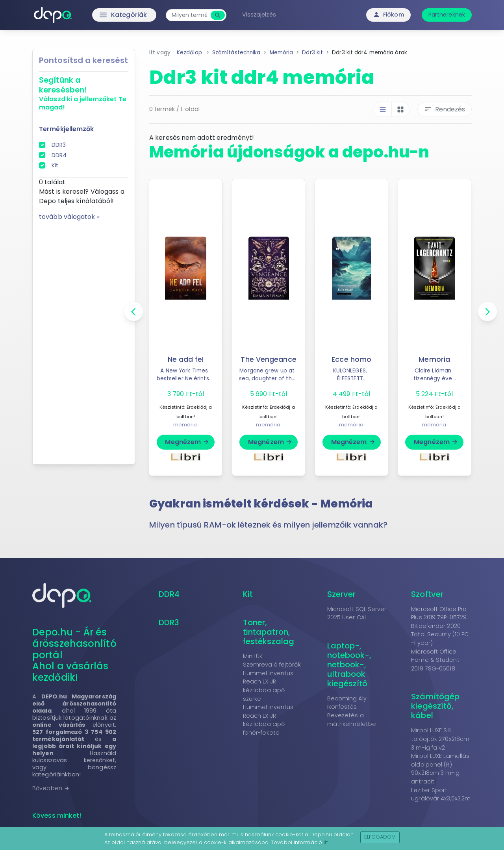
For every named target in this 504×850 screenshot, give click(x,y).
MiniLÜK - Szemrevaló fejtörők (272, 661)
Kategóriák (107, 15)
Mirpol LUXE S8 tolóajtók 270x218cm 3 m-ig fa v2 (440, 739)
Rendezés (445, 109)
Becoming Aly (347, 698)
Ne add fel (186, 359)
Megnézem (187, 442)
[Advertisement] (84, 340)
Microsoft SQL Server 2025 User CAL (357, 613)
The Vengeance (268, 359)
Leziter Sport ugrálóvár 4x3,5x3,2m (441, 794)
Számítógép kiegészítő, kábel (435, 706)
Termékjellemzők (67, 129)
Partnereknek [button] (447, 15)
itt (326, 842)
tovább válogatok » (69, 217)
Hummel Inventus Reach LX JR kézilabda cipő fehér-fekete (268, 720)
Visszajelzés (259, 15)
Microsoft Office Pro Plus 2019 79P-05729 (439, 613)
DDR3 (59, 145)
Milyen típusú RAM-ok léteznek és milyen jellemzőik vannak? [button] (268, 525)
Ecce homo (351, 359)
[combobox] (189, 15)
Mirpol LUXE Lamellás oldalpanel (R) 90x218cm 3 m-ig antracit (440, 769)
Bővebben (51, 788)
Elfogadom (380, 837)
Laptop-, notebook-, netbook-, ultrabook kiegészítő (349, 665)
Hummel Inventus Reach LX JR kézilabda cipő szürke (268, 686)
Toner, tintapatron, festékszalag (269, 632)
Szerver (342, 594)
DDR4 (59, 155)
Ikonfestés (342, 707)
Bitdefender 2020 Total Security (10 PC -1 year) (440, 634)
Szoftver (427, 594)
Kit (55, 165)
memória (185, 425)
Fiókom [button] (388, 15)
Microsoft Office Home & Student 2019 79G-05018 (435, 660)
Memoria (434, 359)
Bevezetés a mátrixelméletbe (352, 720)
